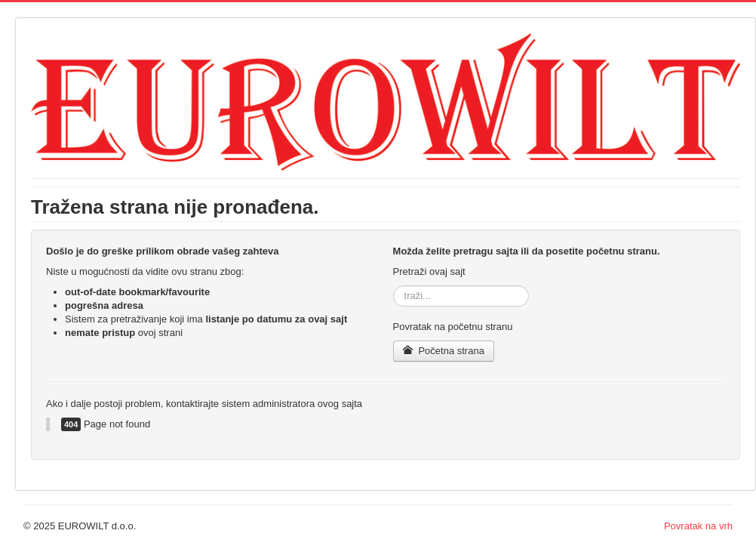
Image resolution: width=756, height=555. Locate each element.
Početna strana (444, 351)
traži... (393, 286)
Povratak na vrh (698, 526)
